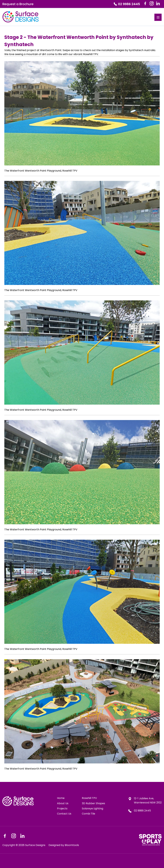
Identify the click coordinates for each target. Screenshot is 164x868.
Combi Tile (88, 814)
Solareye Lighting (92, 809)
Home (61, 798)
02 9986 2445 (127, 4)
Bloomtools (72, 845)
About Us (63, 803)
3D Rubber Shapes (93, 803)
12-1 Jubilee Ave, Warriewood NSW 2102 (145, 800)
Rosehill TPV (89, 798)
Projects (62, 809)
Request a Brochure (18, 4)
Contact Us (64, 814)
